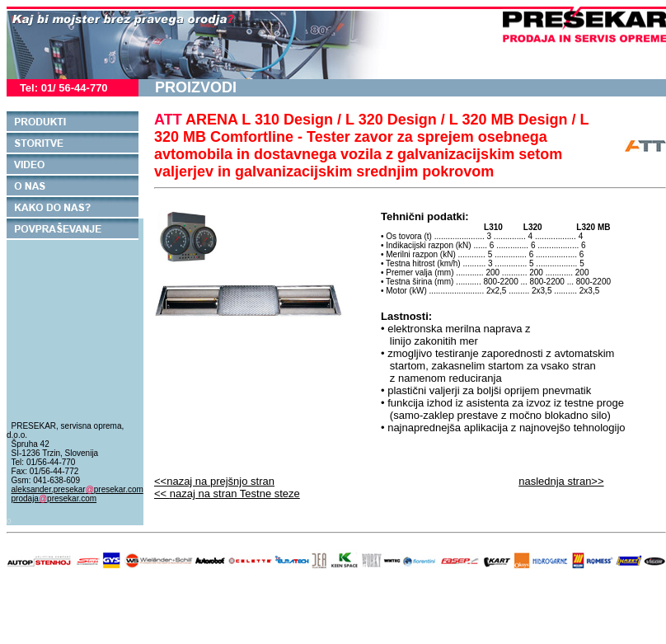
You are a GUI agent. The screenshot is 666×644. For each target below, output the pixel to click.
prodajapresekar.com (54, 498)
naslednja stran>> (561, 481)
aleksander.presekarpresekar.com (77, 489)
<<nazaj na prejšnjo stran (214, 481)
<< (227, 494)
